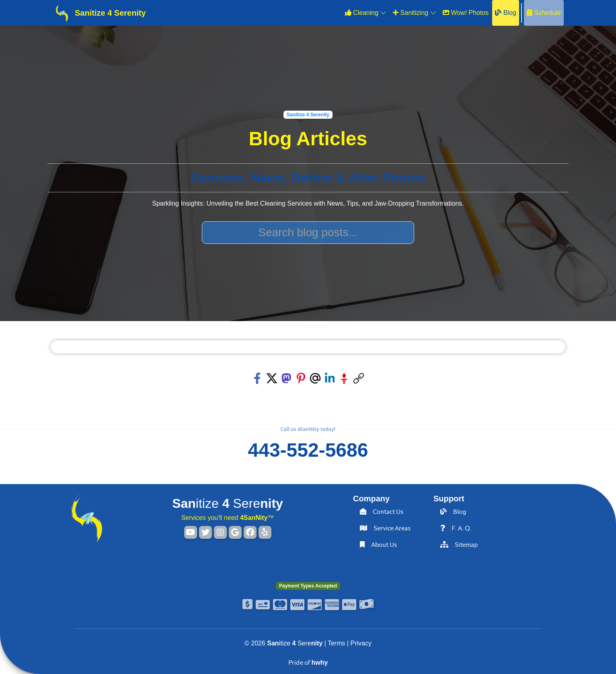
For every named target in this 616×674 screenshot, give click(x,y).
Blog (505, 13)
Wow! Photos (466, 13)
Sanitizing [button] (415, 12)
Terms (337, 643)
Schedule (544, 13)
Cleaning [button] (366, 12)
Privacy (361, 643)
